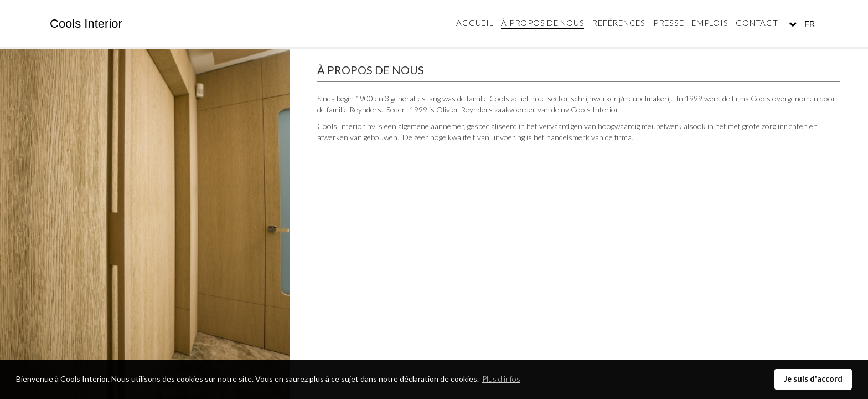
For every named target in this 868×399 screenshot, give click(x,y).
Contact (757, 23)
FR (808, 24)
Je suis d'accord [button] (813, 379)
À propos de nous (542, 23)
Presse (669, 23)
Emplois (710, 23)
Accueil (475, 23)
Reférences (619, 23)
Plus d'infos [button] (501, 379)
